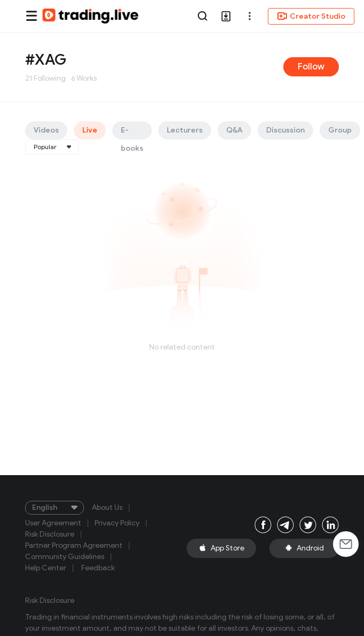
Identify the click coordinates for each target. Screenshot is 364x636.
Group (340, 130)
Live (90, 130)
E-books (132, 133)
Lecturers (185, 130)
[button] (250, 16)
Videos (46, 130)
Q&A (234, 130)
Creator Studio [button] (311, 16)
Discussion (285, 130)
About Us (107, 508)
